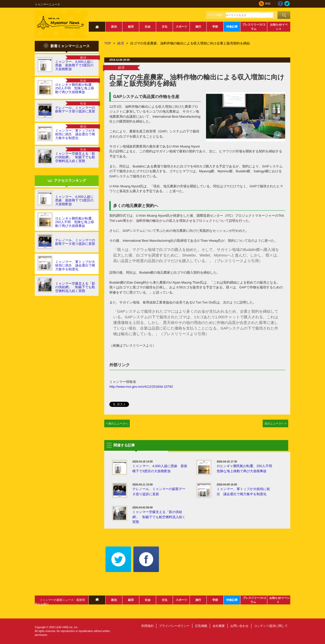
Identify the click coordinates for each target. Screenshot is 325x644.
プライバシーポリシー (174, 626)
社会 (148, 27)
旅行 (198, 27)
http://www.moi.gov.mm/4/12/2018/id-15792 (141, 387)
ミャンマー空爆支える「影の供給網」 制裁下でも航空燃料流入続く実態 (75, 157)
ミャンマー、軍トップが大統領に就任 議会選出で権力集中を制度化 (75, 134)
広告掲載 (201, 626)
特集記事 (232, 27)
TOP (108, 43)
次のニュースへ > (276, 423)
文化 (165, 27)
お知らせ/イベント (279, 27)
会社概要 (219, 626)
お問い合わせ (239, 626)
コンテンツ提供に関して (271, 626)
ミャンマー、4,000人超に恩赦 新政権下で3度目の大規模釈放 (74, 65)
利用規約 (147, 626)
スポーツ (181, 27)
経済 (131, 27)
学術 (215, 27)
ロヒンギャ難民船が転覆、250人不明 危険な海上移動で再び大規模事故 (75, 88)
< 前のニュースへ (117, 423)
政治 (114, 27)
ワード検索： (216, 15)
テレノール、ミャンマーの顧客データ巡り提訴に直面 (75, 109)
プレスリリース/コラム (254, 27)
